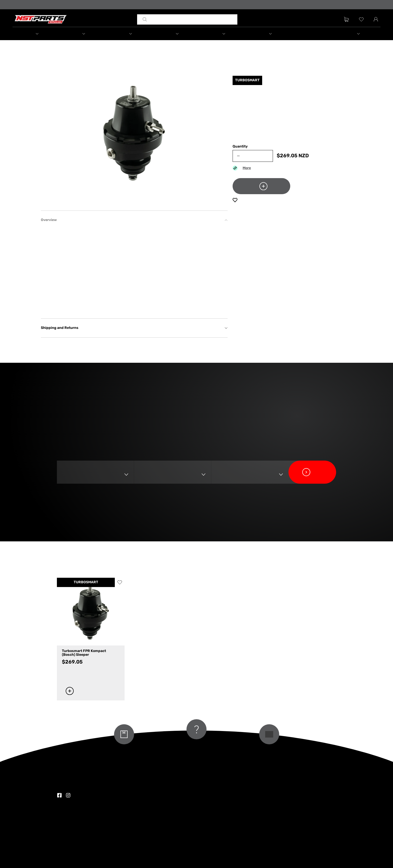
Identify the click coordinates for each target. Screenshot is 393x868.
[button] (36, 34)
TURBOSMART (86, 582)
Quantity (240, 147)
